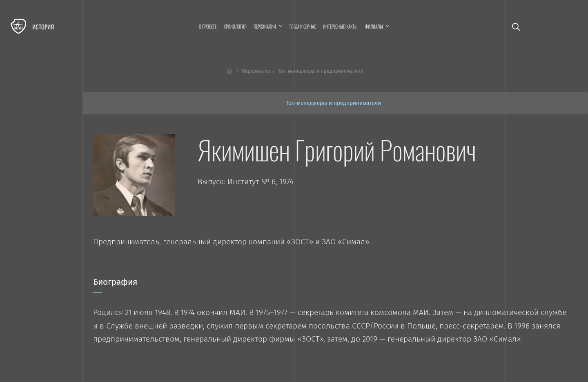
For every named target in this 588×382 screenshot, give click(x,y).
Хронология (235, 27)
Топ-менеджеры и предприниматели (333, 103)
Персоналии (256, 71)
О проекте (208, 27)
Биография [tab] (115, 285)
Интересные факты (340, 27)
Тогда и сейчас (303, 27)
